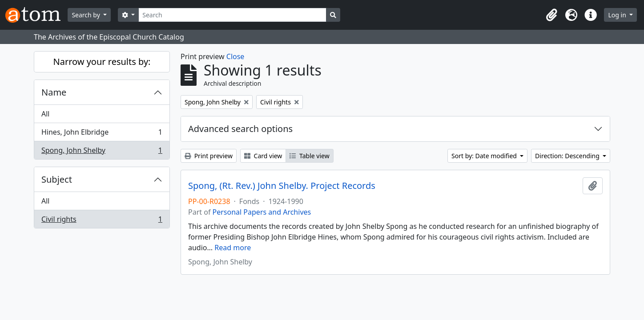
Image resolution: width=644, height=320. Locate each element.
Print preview (209, 156)
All (45, 114)
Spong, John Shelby (102, 152)
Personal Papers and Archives (262, 212)
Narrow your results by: (102, 62)
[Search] (232, 15)
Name (54, 92)
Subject (57, 179)
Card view (263, 156)
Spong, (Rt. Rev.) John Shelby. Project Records (282, 186)
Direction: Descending (568, 156)
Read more (233, 248)
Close (235, 56)
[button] (551, 15)
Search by (87, 15)
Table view (309, 156)
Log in (618, 15)
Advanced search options (240, 129)
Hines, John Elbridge (102, 134)
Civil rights (102, 221)
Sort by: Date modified (485, 156)
